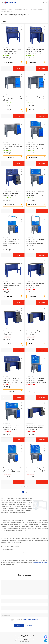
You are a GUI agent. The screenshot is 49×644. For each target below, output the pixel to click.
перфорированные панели (40, 563)
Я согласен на (26, 620)
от (9, 62)
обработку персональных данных (30, 620)
